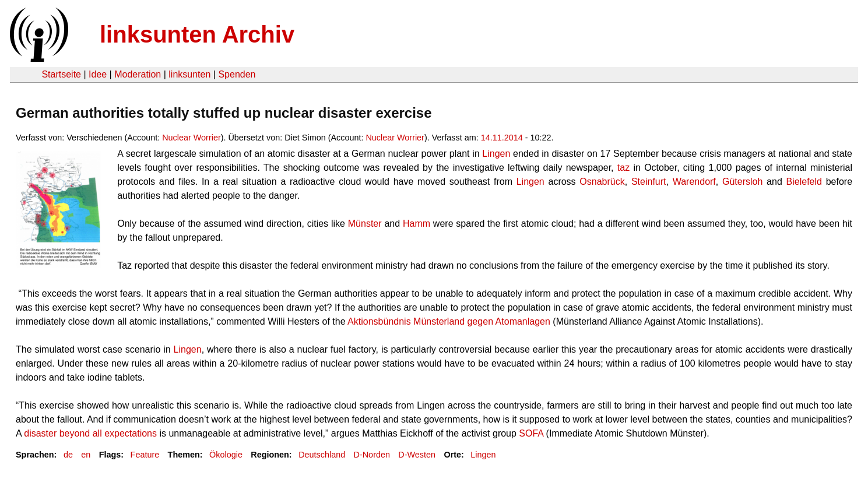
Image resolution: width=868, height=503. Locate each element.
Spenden (237, 74)
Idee (98, 74)
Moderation (138, 74)
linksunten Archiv (197, 34)
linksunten (189, 74)
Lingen (483, 455)
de (68, 455)
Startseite (61, 74)
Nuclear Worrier (191, 138)
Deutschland (322, 455)
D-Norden (372, 455)
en (86, 455)
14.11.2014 (502, 138)
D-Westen (417, 455)
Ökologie (226, 455)
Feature (145, 455)
